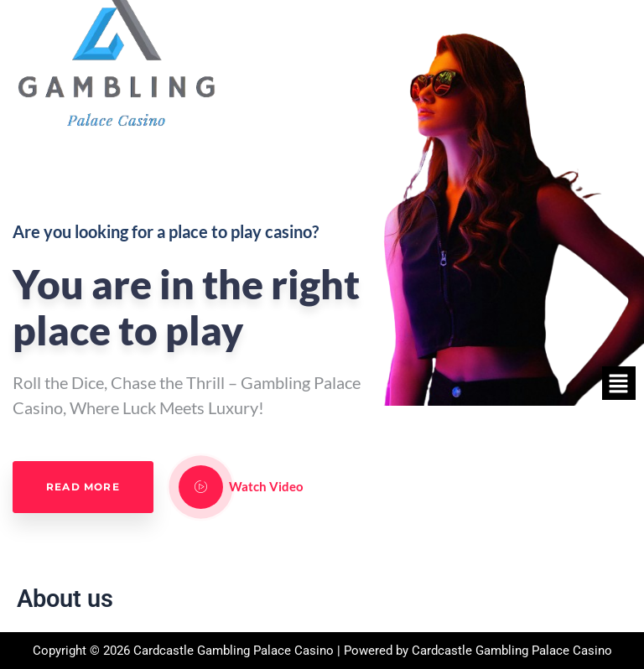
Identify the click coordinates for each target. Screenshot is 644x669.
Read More (83, 487)
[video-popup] (201, 487)
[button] (619, 383)
